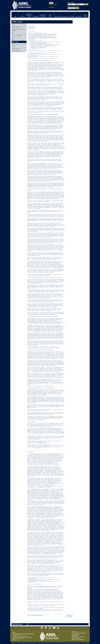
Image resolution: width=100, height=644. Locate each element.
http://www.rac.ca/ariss (36, 274)
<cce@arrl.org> (31, 476)
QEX (13, 37)
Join (73, 633)
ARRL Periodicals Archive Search (19, 30)
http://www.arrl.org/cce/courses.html (39, 475)
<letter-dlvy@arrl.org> (33, 56)
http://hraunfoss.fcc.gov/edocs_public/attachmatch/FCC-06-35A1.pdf (44, 348)
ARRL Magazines (16, 51)
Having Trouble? (69, 617)
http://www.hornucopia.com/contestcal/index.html (39, 465)
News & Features (31, 615)
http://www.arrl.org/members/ (35, 590)
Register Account (53, 5)
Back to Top (70, 615)
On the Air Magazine (17, 35)
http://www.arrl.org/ (33, 564)
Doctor (14, 46)
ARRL (28, 5)
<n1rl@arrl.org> (31, 58)
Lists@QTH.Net (40, 609)
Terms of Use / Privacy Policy (78, 637)
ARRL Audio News (17, 27)
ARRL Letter (15, 42)
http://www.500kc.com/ (35, 113)
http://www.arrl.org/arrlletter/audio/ (52, 51)
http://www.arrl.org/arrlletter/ (40, 605)
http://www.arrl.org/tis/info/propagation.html (39, 443)
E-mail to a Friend (76, 638)
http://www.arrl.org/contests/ (35, 464)
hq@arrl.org (15, 640)
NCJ (13, 40)
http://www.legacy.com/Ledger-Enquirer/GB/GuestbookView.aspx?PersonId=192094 (46, 501)
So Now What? (16, 49)
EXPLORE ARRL (17, 624)
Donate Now (74, 632)
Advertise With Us (76, 634)
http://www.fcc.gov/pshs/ (41, 319)
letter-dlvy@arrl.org (32, 578)
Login (51, 3)
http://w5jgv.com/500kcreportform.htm (37, 95)
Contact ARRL (75, 636)
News (13, 25)
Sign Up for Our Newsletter (78, 639)
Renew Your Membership (80, 633)
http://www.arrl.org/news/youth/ (35, 486)
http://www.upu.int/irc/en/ (45, 533)
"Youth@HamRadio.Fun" (32, 485)
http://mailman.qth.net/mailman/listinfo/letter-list (40, 610)
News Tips (15, 44)
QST (13, 33)
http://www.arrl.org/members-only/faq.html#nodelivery (41, 55)
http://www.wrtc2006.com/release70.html (37, 550)
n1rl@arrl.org (59, 579)
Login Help (52, 7)
